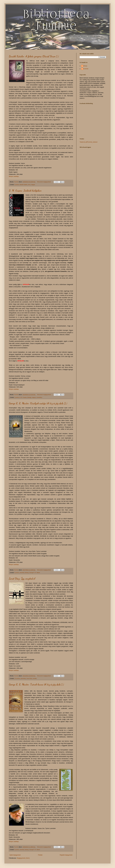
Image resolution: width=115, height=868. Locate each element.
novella (35, 678)
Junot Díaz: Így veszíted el (22, 579)
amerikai (22, 573)
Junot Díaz (29, 678)
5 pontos (17, 185)
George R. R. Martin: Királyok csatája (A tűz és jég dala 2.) (38, 403)
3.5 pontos (17, 678)
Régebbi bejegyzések (66, 855)
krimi (29, 185)
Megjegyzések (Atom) (23, 858)
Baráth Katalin (23, 185)
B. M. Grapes (23, 397)
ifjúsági (29, 397)
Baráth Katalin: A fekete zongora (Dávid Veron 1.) (34, 56)
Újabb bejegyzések (15, 855)
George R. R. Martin (35, 573)
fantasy (27, 573)
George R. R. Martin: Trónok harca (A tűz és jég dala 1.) (36, 684)
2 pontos (17, 397)
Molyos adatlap (14, 176)
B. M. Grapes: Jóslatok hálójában (25, 191)
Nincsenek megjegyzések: (44, 182)
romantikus (39, 397)
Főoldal (40, 855)
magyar (33, 185)
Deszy (85, 66)
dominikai (23, 678)
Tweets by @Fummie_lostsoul (88, 142)
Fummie (86, 69)
